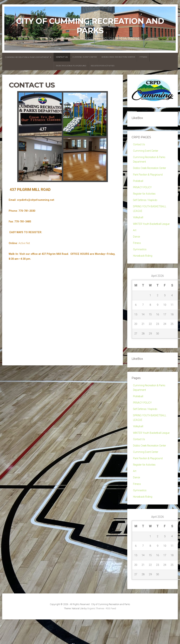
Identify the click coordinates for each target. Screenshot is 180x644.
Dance (137, 243)
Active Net (24, 243)
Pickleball (138, 184)
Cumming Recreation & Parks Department (27, 57)
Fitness (143, 57)
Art (135, 236)
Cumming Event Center (85, 57)
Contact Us (62, 57)
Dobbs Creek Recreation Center (118, 57)
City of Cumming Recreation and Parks (90, 26)
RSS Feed (111, 624)
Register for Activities (103, 66)
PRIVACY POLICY (143, 190)
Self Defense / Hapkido (146, 204)
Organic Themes (96, 624)
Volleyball (138, 223)
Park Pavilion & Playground (71, 66)
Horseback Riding (143, 263)
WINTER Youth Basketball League (152, 229)
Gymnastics (140, 257)
